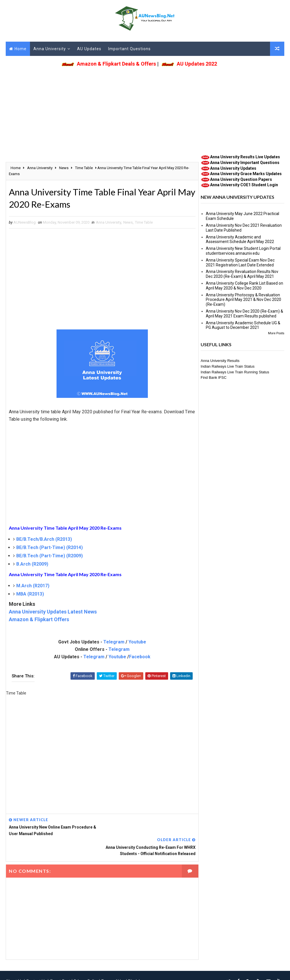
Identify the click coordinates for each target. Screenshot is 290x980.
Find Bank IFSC (214, 378)
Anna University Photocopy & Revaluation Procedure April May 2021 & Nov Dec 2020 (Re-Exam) (243, 300)
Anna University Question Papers (241, 179)
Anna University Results (220, 361)
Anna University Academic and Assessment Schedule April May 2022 (240, 239)
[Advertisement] (145, 109)
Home (21, 49)
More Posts (276, 333)
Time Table (144, 223)
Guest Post (60, 961)
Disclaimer (137, 961)
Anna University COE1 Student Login (244, 185)
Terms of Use (113, 961)
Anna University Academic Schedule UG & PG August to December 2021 (243, 325)
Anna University (50, 49)
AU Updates (89, 49)
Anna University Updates (233, 168)
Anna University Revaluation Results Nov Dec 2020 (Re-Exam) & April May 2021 (242, 274)
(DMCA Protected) (149, 970)
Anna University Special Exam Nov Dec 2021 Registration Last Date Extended (240, 263)
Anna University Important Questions (245, 163)
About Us (14, 961)
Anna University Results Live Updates (245, 157)
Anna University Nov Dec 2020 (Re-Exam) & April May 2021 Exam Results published (244, 314)
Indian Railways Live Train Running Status (235, 372)
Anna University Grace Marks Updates (246, 174)
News (128, 223)
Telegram (112, 642)
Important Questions (129, 49)
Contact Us (36, 961)
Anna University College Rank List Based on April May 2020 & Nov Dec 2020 (244, 286)
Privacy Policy (86, 961)
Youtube (136, 642)
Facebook (138, 657)
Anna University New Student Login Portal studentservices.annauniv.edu (243, 251)
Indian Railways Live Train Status (228, 366)
